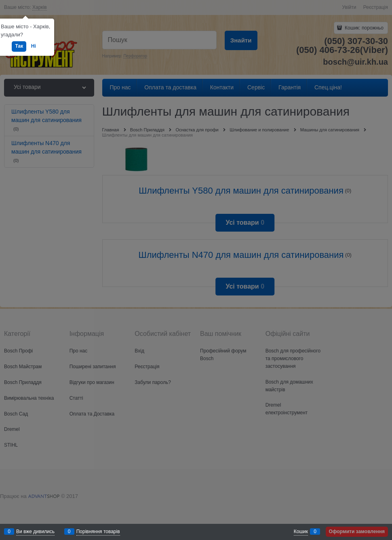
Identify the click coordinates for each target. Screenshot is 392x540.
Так (19, 46)
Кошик (301, 532)
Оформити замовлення (357, 532)
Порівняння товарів (98, 532)
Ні (34, 46)
